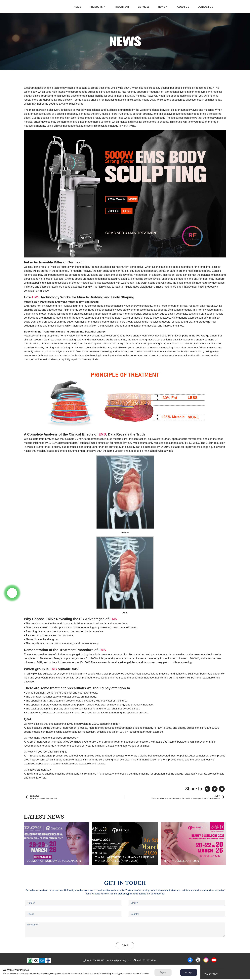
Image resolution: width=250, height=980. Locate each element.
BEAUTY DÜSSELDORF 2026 (181, 861)
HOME (77, 7)
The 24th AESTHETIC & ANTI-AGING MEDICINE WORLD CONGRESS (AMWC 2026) (125, 859)
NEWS (163, 7)
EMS (36, 297)
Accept (189, 972)
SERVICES (144, 7)
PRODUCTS (97, 7)
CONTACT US (205, 7)
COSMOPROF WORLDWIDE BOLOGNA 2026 (54, 861)
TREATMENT (122, 7)
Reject (163, 972)
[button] (208, 789)
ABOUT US (183, 7)
